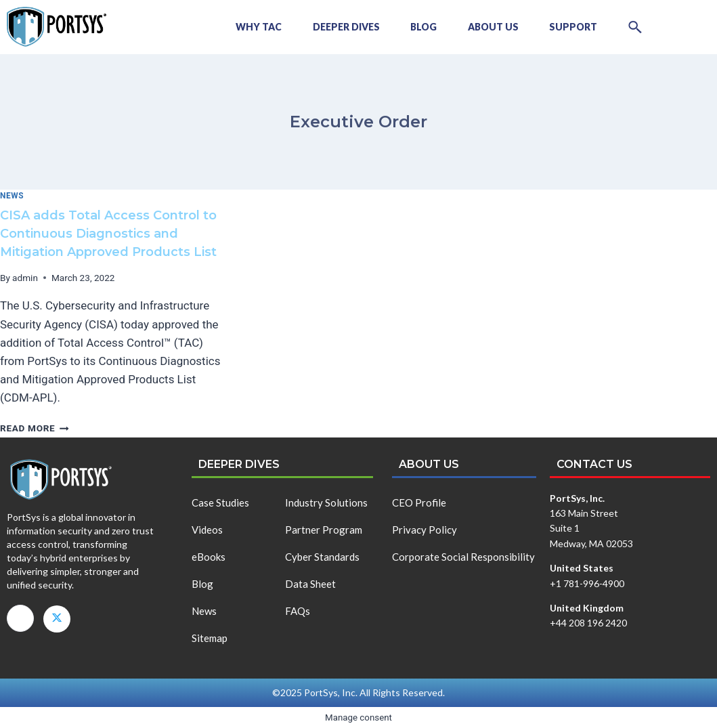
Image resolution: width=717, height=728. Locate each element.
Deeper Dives (333, 27)
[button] (634, 27)
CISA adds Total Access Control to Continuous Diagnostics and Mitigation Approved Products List (108, 234)
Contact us (594, 464)
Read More (35, 428)
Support (569, 27)
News (12, 196)
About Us (486, 27)
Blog (413, 27)
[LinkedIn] (20, 618)
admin (25, 278)
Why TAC (242, 27)
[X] (57, 619)
